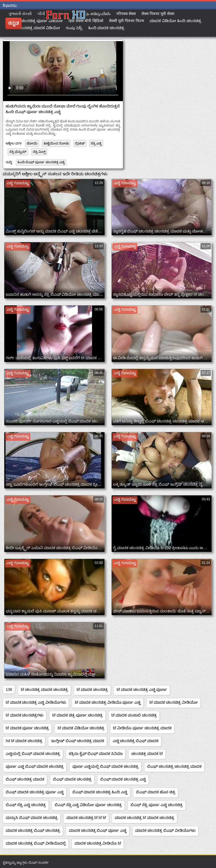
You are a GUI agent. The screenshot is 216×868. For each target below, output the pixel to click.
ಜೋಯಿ (32, 143)
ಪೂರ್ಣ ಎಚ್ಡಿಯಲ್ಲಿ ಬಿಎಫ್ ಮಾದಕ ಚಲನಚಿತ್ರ (106, 766)
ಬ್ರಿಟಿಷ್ (80, 143)
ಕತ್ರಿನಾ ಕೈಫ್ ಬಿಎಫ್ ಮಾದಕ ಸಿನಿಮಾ (96, 754)
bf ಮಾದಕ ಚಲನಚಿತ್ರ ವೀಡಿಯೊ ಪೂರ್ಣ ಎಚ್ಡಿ (108, 702)
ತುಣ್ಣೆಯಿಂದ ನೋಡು (56, 143)
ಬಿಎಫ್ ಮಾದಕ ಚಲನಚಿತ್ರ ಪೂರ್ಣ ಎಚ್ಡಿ (35, 792)
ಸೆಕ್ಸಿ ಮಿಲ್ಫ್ (39, 152)
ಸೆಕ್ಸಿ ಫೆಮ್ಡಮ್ (18, 152)
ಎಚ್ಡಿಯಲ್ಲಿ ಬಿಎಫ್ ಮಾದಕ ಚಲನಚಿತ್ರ (33, 754)
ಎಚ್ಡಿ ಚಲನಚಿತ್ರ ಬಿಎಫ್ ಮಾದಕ (136, 741)
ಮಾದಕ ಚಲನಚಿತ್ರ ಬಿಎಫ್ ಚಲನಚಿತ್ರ (33, 830)
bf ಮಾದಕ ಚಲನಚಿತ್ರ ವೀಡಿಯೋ (173, 702)
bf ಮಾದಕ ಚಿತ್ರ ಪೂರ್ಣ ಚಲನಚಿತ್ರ (77, 715)
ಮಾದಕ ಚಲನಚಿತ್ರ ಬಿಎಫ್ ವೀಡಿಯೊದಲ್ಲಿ (36, 843)
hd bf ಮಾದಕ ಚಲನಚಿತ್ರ (24, 741)
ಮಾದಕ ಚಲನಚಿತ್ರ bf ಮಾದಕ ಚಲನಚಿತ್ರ (144, 818)
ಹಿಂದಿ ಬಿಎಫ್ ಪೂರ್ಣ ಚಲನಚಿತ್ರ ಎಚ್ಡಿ (41, 162)
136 (9, 689)
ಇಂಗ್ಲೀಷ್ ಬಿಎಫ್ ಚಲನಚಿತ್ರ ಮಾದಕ (78, 741)
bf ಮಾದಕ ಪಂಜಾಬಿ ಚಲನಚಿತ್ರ (134, 715)
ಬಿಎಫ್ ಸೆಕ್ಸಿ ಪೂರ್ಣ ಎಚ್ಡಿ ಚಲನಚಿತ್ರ (157, 805)
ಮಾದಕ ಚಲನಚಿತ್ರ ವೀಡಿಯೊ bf (98, 843)
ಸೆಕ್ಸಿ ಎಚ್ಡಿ (96, 143)
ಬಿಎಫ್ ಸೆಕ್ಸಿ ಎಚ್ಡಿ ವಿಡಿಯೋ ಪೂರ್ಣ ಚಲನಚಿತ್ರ (88, 805)
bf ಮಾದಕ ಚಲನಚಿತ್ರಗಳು (25, 715)
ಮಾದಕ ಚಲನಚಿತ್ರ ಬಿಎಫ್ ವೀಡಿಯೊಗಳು (165, 830)
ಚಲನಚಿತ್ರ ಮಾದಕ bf (147, 754)
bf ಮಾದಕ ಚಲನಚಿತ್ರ (92, 689)
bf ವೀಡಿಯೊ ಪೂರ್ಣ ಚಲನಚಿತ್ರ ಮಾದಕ (142, 728)
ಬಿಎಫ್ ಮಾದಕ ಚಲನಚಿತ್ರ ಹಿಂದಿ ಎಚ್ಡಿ (100, 792)
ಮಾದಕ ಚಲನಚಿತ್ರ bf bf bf (86, 818)
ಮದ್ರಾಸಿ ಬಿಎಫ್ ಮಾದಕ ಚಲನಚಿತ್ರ (32, 818)
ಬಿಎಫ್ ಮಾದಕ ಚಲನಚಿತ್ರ (72, 779)
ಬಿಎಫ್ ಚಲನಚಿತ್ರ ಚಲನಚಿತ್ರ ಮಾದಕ (174, 766)
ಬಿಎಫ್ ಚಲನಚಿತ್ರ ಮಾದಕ (25, 779)
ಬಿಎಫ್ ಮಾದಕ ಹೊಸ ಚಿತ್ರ (156, 792)
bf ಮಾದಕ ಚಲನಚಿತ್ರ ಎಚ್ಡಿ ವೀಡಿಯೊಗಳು (36, 702)
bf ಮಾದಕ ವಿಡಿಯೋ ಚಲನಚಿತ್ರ (81, 728)
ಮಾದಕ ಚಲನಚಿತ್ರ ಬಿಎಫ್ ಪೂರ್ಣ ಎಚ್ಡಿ (98, 830)
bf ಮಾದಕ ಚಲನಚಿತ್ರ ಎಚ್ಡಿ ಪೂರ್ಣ (142, 689)
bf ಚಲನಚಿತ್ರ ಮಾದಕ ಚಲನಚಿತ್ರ (44, 689)
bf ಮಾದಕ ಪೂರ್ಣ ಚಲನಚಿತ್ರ (27, 728)
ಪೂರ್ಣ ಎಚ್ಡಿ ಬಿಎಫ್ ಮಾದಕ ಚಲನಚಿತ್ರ (35, 766)
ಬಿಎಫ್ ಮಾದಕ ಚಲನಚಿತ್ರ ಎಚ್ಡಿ (123, 779)
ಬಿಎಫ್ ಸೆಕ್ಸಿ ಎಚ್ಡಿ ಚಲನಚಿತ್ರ (26, 805)
